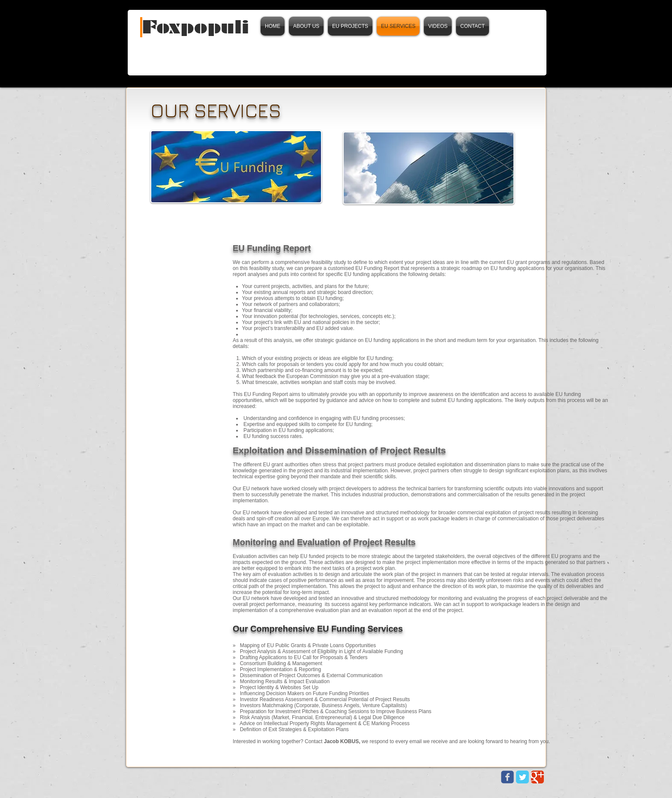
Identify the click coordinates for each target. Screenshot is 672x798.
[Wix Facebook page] (507, 777)
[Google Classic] (537, 777)
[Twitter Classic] (522, 777)
